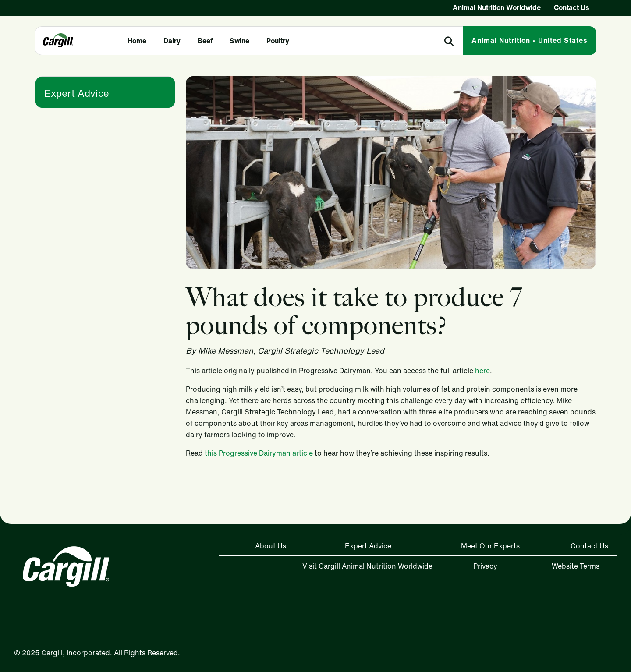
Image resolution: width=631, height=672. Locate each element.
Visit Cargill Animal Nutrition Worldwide (367, 566)
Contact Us (572, 7)
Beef (205, 41)
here (482, 371)
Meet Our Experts (490, 546)
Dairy (172, 41)
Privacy (485, 566)
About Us (271, 546)
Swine (239, 41)
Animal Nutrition (530, 40)
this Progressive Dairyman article (259, 453)
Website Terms (576, 566)
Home (137, 41)
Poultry (278, 41)
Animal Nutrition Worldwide (497, 7)
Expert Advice (77, 93)
